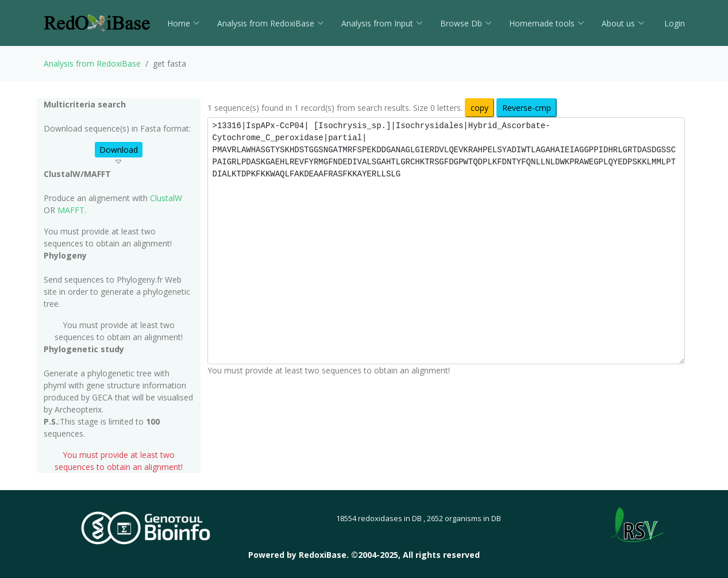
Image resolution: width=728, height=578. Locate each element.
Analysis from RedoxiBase (92, 63)
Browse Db (466, 23)
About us (623, 23)
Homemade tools (547, 23)
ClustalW (166, 198)
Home (184, 23)
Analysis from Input (382, 23)
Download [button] (119, 150)
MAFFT (71, 210)
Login (673, 23)
